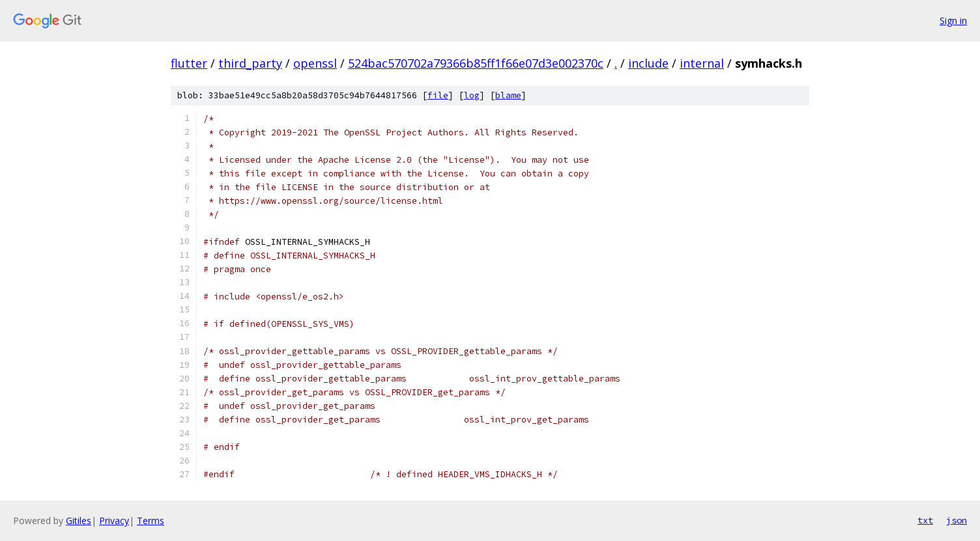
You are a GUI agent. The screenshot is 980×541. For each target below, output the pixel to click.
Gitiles (79, 520)
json (957, 520)
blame (508, 95)
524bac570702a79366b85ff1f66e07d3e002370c (476, 63)
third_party (250, 63)
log (472, 95)
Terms (151, 520)
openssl (315, 63)
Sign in (953, 21)
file (438, 95)
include (648, 63)
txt (925, 520)
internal (702, 63)
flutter (189, 63)
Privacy (114, 520)
